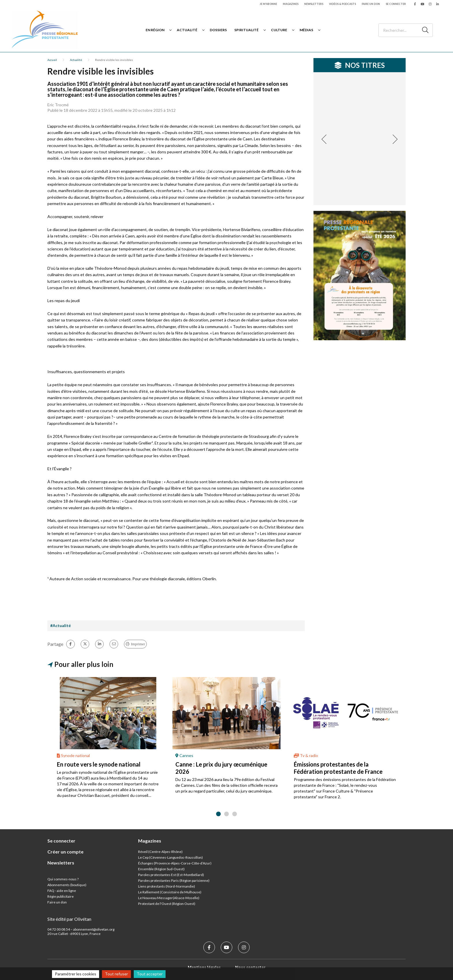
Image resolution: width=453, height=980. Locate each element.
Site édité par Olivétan (69, 919)
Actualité (187, 30)
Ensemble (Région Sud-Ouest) (161, 869)
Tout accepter (150, 974)
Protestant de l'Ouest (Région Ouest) (167, 904)
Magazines (291, 4)
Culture (279, 30)
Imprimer (138, 644)
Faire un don (371, 4)
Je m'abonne (268, 4)
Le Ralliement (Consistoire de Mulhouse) (170, 892)
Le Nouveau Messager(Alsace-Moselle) (169, 898)
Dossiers (218, 30)
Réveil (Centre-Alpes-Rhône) (160, 852)
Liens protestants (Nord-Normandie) (167, 886)
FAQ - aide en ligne (62, 891)
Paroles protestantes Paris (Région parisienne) (174, 880)
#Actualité (61, 625)
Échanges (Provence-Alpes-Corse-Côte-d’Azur (174, 863)
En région (155, 30)
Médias (306, 30)
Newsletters (314, 4)
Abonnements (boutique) (67, 885)
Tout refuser (116, 974)
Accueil (52, 60)
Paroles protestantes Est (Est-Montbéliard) (171, 875)
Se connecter (396, 4)
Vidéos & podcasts (342, 4)
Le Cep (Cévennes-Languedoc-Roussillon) (170, 857)
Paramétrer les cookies (76, 974)
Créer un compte (65, 852)
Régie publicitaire (61, 896)
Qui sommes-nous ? (63, 879)
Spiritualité (246, 30)
